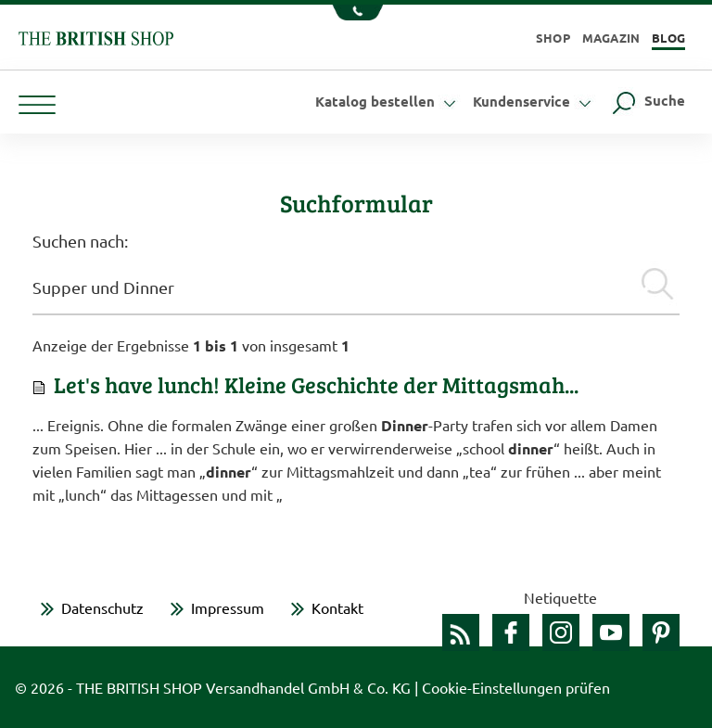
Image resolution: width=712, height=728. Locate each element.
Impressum (228, 607)
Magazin (611, 38)
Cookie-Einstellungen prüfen (516, 687)
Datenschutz (102, 607)
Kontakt (337, 607)
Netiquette (560, 597)
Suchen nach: (80, 241)
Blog (668, 38)
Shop (553, 38)
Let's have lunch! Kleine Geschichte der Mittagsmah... (316, 384)
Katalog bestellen (388, 101)
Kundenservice (534, 101)
